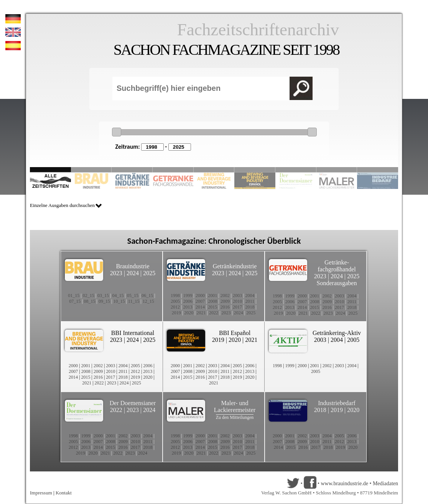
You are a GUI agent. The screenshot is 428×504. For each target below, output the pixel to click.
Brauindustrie (133, 266)
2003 (237, 296)
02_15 (89, 296)
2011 (250, 301)
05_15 (133, 296)
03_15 (103, 296)
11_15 (134, 301)
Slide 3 (132, 170)
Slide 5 (214, 170)
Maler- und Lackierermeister (235, 406)
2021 (201, 313)
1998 (175, 296)
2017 (237, 307)
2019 (176, 313)
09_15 (104, 301)
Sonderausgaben (337, 283)
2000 (200, 296)
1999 (188, 296)
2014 (200, 307)
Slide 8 (296, 170)
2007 (200, 301)
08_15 (90, 301)
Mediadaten (385, 483)
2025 (149, 273)
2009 (225, 301)
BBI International (133, 333)
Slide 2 (91, 170)
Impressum (41, 493)
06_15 (147, 296)
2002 (225, 296)
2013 (188, 307)
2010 (237, 301)
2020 (189, 313)
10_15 (119, 301)
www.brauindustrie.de (344, 483)
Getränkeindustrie (235, 266)
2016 (225, 307)
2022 (214, 313)
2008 (213, 301)
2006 (188, 301)
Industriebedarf (337, 403)
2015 (212, 307)
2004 (250, 296)
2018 (250, 307)
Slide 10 (378, 170)
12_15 (148, 301)
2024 (133, 273)
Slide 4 (173, 170)
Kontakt (64, 493)
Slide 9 (337, 170)
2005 (175, 301)
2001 (212, 296)
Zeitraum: (128, 147)
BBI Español (235, 333)
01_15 (74, 296)
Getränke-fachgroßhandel (337, 266)
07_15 (75, 301)
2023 (116, 273)
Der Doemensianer (133, 403)
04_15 (118, 296)
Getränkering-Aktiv (337, 333)
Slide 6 (255, 170)
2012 (175, 307)
